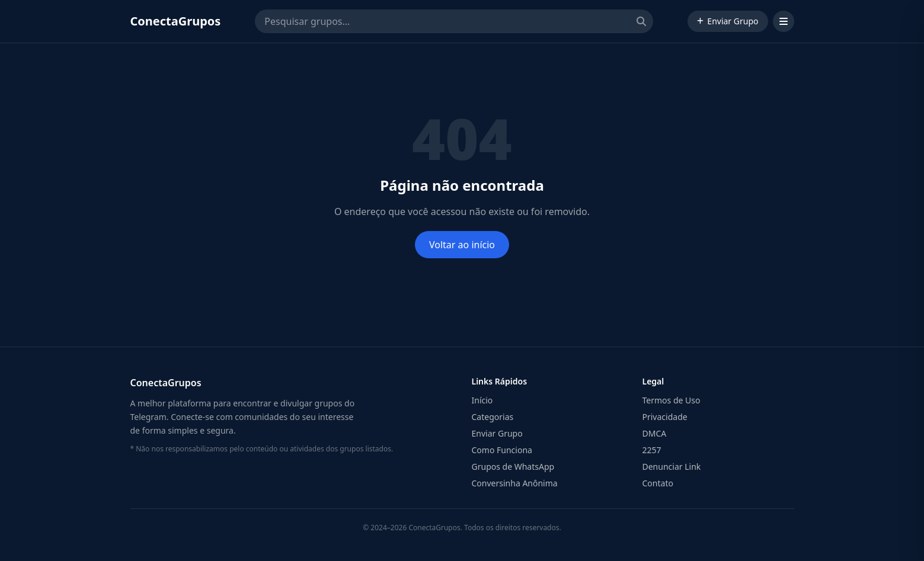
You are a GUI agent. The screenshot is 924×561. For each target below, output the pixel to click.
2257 (652, 450)
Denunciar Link (672, 467)
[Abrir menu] (784, 21)
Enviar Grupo (728, 21)
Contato (658, 483)
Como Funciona (502, 450)
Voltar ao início (462, 245)
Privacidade (665, 417)
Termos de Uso (672, 400)
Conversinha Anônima (515, 483)
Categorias (493, 417)
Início (482, 400)
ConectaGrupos (176, 21)
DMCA (655, 433)
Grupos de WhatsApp (513, 467)
